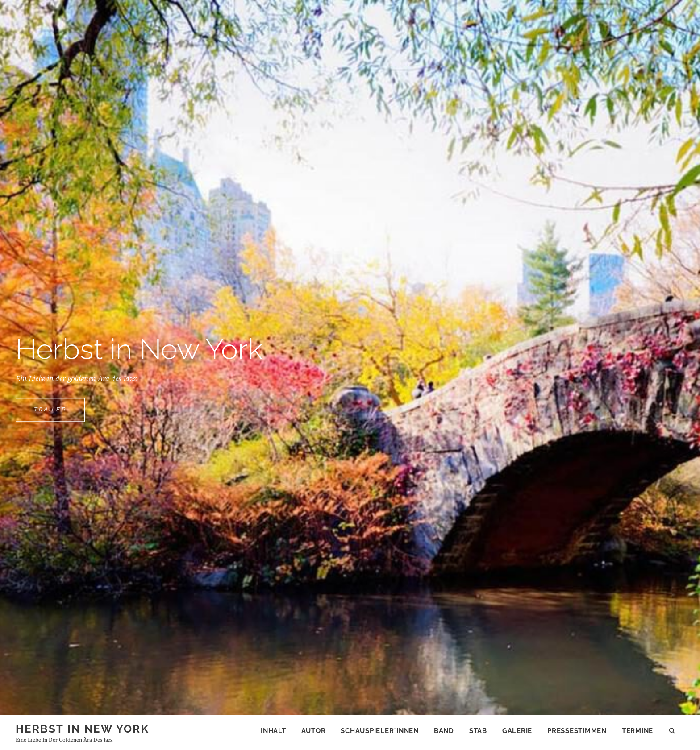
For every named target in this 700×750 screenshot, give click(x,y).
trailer (59, 413)
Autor (314, 731)
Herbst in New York (82, 729)
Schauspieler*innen (380, 731)
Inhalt (273, 731)
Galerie (517, 731)
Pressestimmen (577, 731)
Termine (637, 731)
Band (444, 731)
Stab (478, 731)
